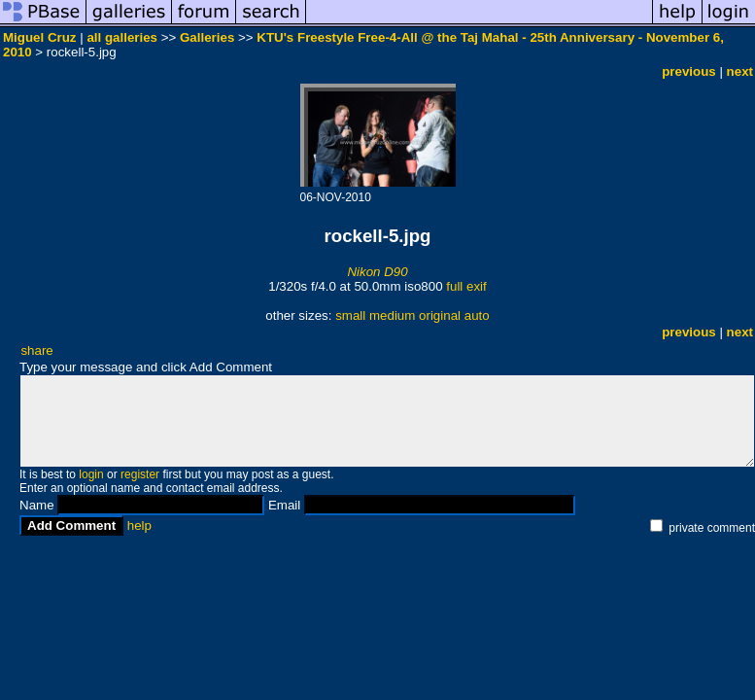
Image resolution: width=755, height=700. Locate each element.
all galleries (122, 37)
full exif (466, 286)
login (91, 474)
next (740, 71)
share (36, 350)
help (139, 525)
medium (392, 315)
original (440, 315)
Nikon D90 (377, 272)
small (350, 315)
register (140, 474)
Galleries (207, 37)
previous (689, 71)
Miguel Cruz (40, 37)
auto (477, 315)
